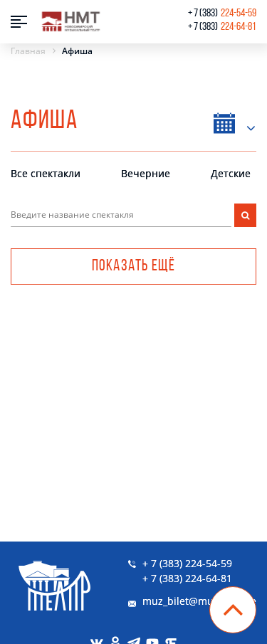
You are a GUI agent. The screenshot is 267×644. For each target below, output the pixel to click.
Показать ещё (133, 266)
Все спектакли (46, 173)
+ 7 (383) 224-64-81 (187, 578)
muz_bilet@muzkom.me (199, 601)
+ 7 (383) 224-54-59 (187, 563)
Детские (231, 173)
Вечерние (146, 173)
